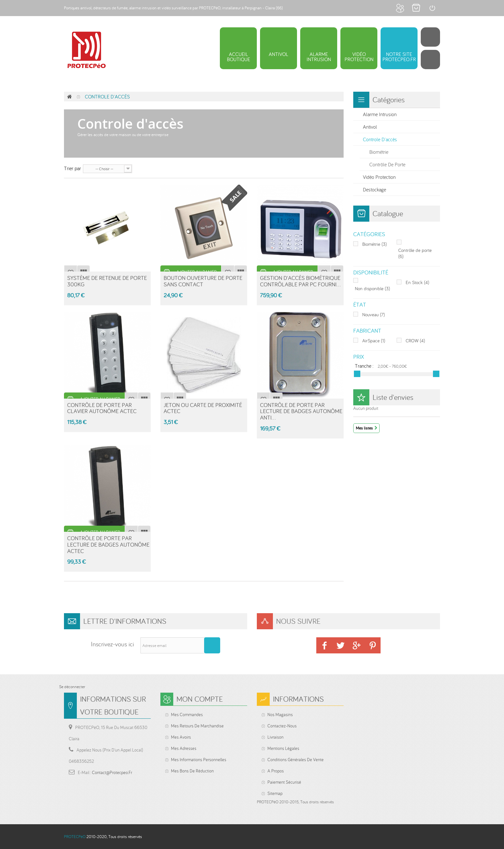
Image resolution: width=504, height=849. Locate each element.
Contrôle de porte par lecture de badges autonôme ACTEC (108, 544)
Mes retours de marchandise (197, 726)
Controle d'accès (380, 139)
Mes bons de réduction (192, 771)
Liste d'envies (393, 397)
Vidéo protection (379, 177)
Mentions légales (283, 748)
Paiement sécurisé (284, 782)
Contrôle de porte (387, 164)
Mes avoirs (181, 737)
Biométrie (379, 152)
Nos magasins (280, 715)
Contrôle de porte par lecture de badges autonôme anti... (301, 411)
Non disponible (372, 288)
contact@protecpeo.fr (112, 772)
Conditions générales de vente (296, 760)
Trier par (72, 168)
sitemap (275, 793)
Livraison (275, 737)
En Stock (417, 282)
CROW (415, 341)
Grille (234, 168)
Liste (244, 168)
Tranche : (364, 366)
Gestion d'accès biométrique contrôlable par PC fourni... (300, 281)
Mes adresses (184, 748)
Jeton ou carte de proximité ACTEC (203, 408)
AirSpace (374, 341)
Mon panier (416, 8)
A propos (276, 771)
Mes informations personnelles (199, 760)
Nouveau (373, 314)
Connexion (432, 8)
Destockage (374, 189)
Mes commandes (187, 715)
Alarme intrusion (380, 114)
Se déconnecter (72, 687)
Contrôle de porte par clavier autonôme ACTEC (102, 408)
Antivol (370, 127)
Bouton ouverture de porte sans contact (203, 281)
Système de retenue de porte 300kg (107, 281)
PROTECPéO (75, 837)
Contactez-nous (282, 726)
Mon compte (400, 8)
